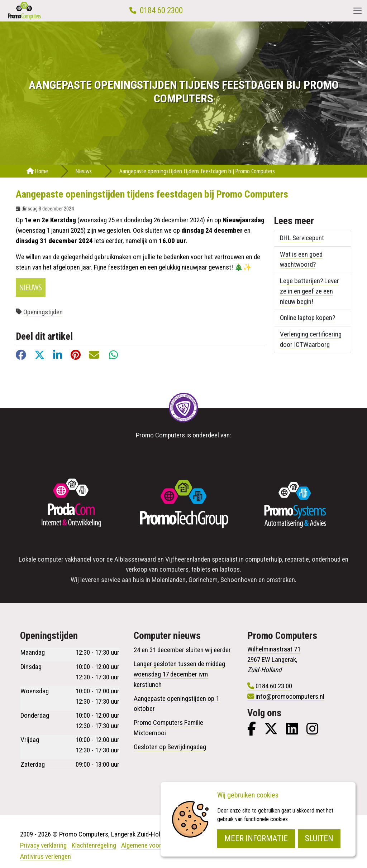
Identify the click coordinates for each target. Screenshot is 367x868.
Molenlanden (169, 580)
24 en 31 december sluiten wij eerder (182, 650)
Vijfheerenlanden (188, 559)
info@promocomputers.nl (290, 696)
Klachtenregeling (94, 845)
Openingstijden (43, 312)
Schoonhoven (239, 580)
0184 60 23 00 (274, 686)
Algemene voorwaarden (152, 845)
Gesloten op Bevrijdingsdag (170, 747)
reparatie (297, 559)
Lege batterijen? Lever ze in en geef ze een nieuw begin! (309, 291)
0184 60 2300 (161, 11)
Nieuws (84, 171)
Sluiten (319, 838)
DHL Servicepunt (302, 238)
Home (37, 171)
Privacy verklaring (43, 845)
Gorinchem (203, 580)
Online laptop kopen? (308, 318)
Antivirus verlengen (46, 856)
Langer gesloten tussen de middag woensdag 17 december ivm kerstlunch (179, 674)
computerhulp (264, 559)
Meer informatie (256, 838)
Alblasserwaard (135, 559)
